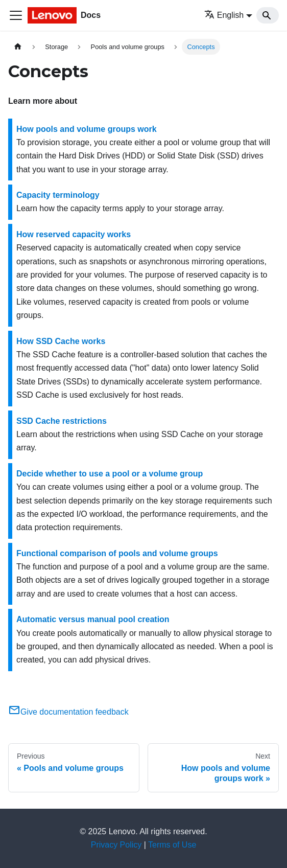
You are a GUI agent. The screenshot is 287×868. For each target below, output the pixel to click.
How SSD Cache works (61, 341)
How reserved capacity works (74, 234)
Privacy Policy (116, 845)
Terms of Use (172, 845)
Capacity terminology (58, 195)
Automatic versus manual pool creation (93, 619)
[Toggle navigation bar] (16, 15)
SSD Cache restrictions (62, 421)
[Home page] (18, 47)
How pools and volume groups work (87, 129)
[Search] (268, 15)
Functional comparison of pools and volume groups (117, 553)
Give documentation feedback (68, 712)
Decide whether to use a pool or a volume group (110, 474)
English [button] (224, 15)
